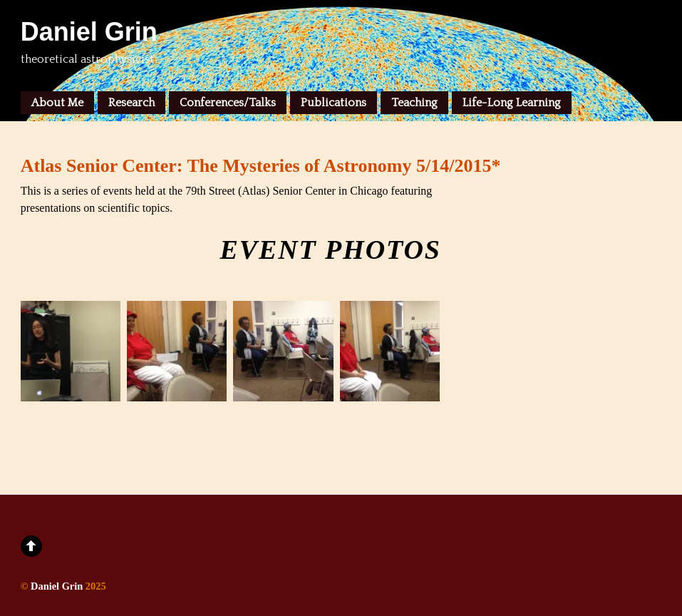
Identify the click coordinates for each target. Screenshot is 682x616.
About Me (57, 103)
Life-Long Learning (512, 103)
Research (131, 103)
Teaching (414, 103)
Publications (334, 103)
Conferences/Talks (228, 103)
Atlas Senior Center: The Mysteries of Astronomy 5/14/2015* (261, 166)
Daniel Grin (57, 586)
